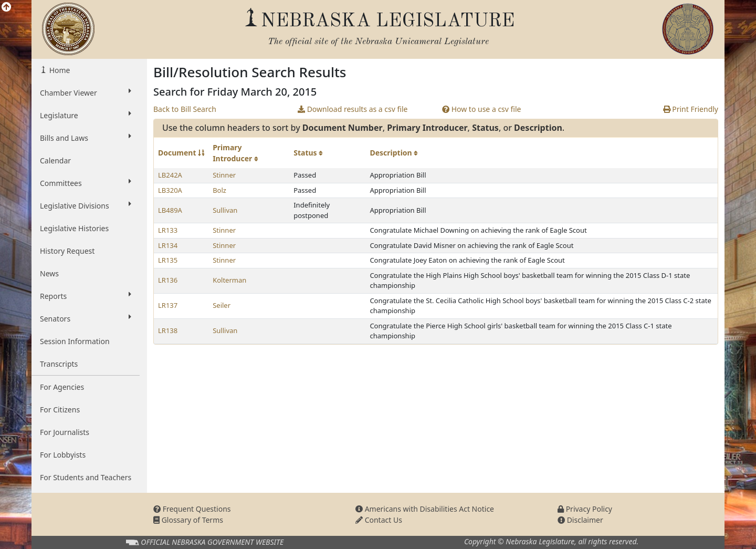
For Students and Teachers (86, 477)
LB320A (170, 190)
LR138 (168, 330)
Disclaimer (580, 520)
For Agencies (62, 387)
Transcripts (59, 364)
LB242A (170, 175)
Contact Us (379, 520)
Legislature (86, 115)
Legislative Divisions (86, 205)
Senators (86, 318)
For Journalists (65, 432)
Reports (86, 296)
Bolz (219, 190)
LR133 (168, 230)
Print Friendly (691, 109)
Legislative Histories (74, 228)
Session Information (75, 341)
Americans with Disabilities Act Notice (425, 509)
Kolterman (229, 280)
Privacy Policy (585, 509)
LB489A (170, 210)
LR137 (168, 305)
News (49, 273)
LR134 (168, 245)
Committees (86, 183)
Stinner (224, 175)
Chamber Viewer (86, 92)
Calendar (55, 160)
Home (59, 70)
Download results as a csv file (353, 109)
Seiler (222, 305)
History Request (67, 251)
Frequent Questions (192, 509)
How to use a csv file (482, 109)
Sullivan (225, 210)
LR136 (168, 280)
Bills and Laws (86, 138)
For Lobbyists (63, 455)
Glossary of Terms (188, 520)
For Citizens (60, 410)
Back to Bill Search (185, 109)
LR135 (168, 260)
